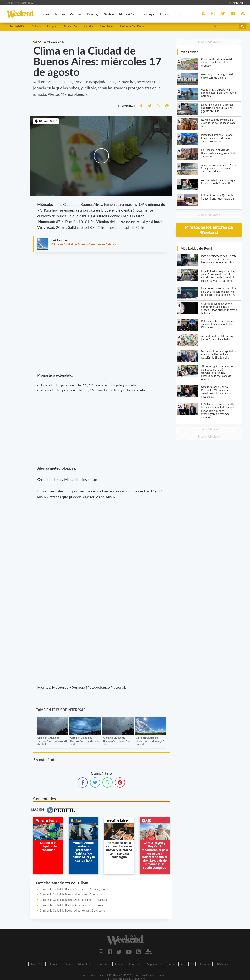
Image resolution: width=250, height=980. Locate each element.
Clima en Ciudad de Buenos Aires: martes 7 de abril (85, 741)
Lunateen (206, 964)
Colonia (36, 26)
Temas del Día (17, 26)
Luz (182, 964)
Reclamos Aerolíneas (132, 26)
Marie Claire (86, 964)
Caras (53, 964)
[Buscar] (225, 26)
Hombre (119, 964)
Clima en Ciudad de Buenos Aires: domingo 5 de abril (150, 741)
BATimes (222, 964)
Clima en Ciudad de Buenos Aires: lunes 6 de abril (117, 741)
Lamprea (52, 26)
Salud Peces (107, 26)
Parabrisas (135, 964)
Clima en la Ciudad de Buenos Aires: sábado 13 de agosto (72, 905)
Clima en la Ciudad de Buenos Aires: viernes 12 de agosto (72, 911)
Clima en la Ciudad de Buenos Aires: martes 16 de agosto (72, 889)
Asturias (89, 26)
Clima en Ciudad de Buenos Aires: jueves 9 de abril (85, 244)
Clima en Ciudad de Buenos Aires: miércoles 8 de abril (52, 741)
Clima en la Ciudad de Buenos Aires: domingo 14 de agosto (73, 900)
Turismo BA (70, 26)
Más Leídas (189, 52)
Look (171, 964)
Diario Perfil (37, 964)
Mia (192, 964)
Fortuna (103, 964)
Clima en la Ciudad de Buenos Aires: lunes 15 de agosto (71, 894)
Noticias (68, 964)
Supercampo (155, 964)
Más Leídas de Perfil (196, 248)
